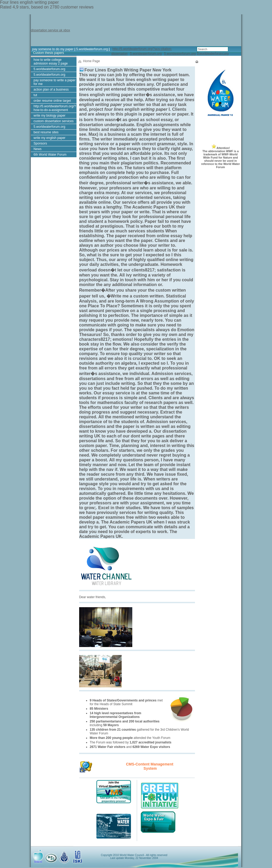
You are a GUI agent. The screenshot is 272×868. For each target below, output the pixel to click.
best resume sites (46, 132)
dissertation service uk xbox (50, 30)
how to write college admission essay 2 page (51, 62)
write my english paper (49, 138)
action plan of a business (51, 90)
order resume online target (52, 101)
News (37, 149)
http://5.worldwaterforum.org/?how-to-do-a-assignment (55, 108)
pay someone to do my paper (53, 49)
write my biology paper (49, 116)
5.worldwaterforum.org (92, 49)
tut (35, 95)
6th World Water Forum (50, 155)
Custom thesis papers (49, 53)
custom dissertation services (54, 121)
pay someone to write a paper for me (54, 82)
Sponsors (40, 143)
